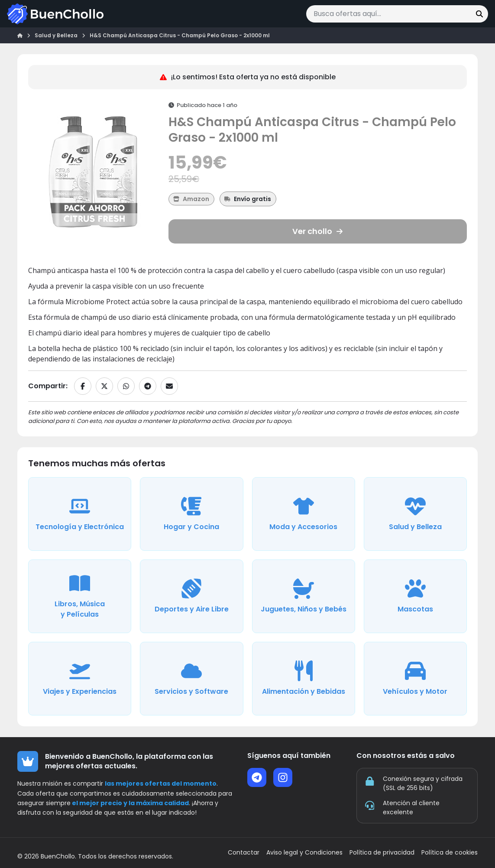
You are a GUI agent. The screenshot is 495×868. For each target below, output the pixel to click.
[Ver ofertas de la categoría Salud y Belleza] (415, 514)
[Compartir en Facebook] (83, 386)
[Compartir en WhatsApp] (126, 386)
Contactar (244, 853)
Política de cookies (450, 853)
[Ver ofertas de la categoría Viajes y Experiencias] (80, 679)
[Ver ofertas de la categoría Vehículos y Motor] (415, 679)
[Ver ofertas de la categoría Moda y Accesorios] (304, 514)
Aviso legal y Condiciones (304, 853)
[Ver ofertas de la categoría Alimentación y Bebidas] (304, 679)
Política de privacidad (382, 853)
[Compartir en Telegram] (148, 386)
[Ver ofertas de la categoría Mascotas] (415, 596)
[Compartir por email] (169, 386)
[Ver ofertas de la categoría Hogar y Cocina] (191, 514)
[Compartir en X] (104, 386)
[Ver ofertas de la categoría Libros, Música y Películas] (80, 596)
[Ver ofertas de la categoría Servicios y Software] (191, 679)
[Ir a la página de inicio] (55, 14)
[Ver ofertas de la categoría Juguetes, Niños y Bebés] (304, 596)
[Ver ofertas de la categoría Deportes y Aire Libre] (191, 596)
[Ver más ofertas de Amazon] (191, 199)
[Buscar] (479, 14)
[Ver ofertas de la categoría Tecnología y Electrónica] (80, 514)
